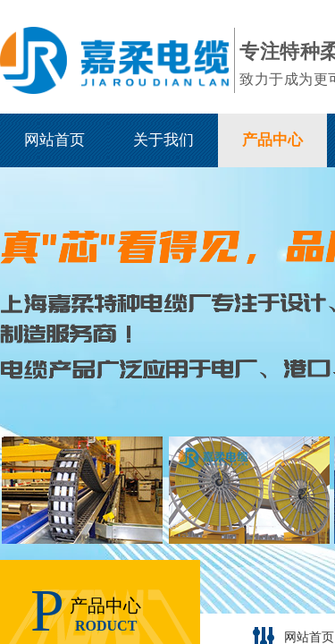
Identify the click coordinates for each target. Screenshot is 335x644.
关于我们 (163, 140)
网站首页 (54, 140)
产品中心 (272, 140)
